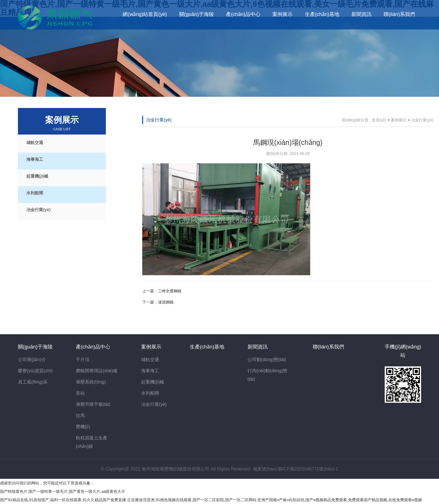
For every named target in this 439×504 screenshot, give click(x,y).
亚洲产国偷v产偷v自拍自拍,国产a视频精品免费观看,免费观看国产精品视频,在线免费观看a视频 (339, 500)
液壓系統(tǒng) (91, 382)
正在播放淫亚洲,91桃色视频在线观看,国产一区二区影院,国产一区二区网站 (192, 500)
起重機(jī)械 (37, 176)
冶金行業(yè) (38, 210)
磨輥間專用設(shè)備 (97, 371)
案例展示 (282, 14)
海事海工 (35, 159)
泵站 (80, 393)
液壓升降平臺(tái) (93, 404)
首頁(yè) (379, 120)
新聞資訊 (361, 14)
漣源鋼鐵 (166, 302)
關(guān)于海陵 (197, 14)
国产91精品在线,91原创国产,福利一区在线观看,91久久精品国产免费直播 (63, 500)
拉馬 (80, 415)
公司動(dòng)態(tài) (267, 360)
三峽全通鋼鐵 (170, 291)
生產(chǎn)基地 (322, 14)
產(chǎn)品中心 (243, 14)
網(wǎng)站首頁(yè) (145, 14)
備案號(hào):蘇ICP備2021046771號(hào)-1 (296, 469)
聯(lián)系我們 (399, 14)
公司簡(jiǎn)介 (32, 360)
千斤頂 (83, 360)
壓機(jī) (83, 427)
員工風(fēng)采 (33, 382)
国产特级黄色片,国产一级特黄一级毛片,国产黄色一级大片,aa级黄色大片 (63, 491)
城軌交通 (35, 143)
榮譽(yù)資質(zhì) (35, 371)
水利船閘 (35, 193)
